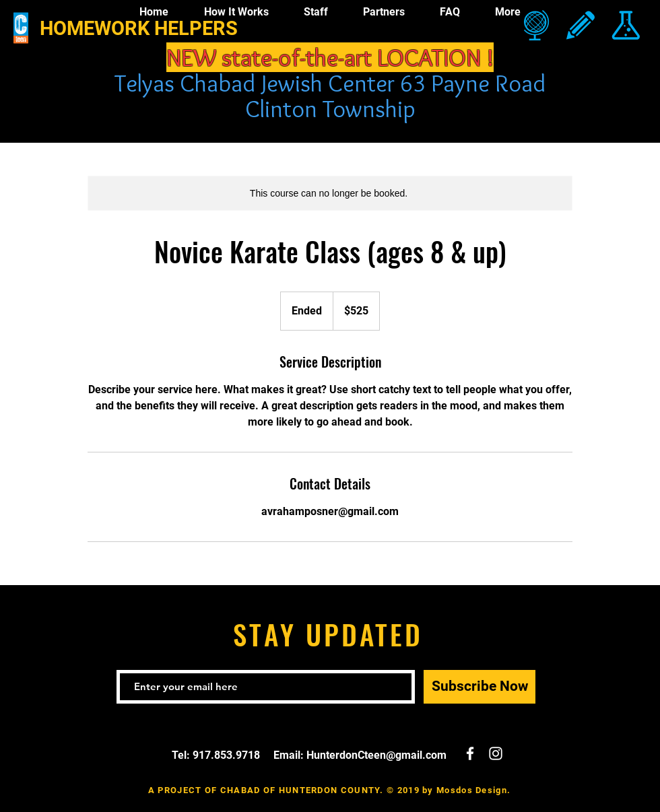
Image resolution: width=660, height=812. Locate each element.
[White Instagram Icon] (496, 753)
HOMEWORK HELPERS (139, 28)
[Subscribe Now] (480, 687)
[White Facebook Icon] (470, 753)
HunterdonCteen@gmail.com (376, 755)
